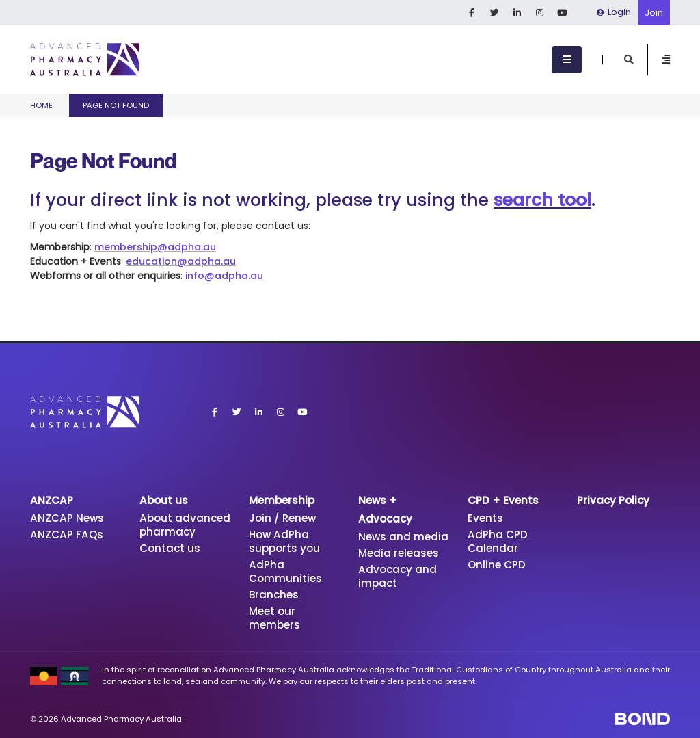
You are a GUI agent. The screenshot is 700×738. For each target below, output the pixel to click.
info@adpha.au (224, 276)
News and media (403, 537)
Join (654, 13)
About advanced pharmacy (185, 525)
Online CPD (497, 565)
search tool (542, 200)
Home (41, 105)
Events (485, 518)
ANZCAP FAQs (67, 535)
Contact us (170, 548)
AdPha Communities (285, 571)
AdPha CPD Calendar (498, 541)
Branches (274, 595)
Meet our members (274, 618)
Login (614, 12)
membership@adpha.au (155, 247)
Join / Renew (282, 518)
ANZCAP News (67, 518)
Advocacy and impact (398, 576)
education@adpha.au (181, 261)
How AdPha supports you (284, 541)
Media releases (399, 553)
